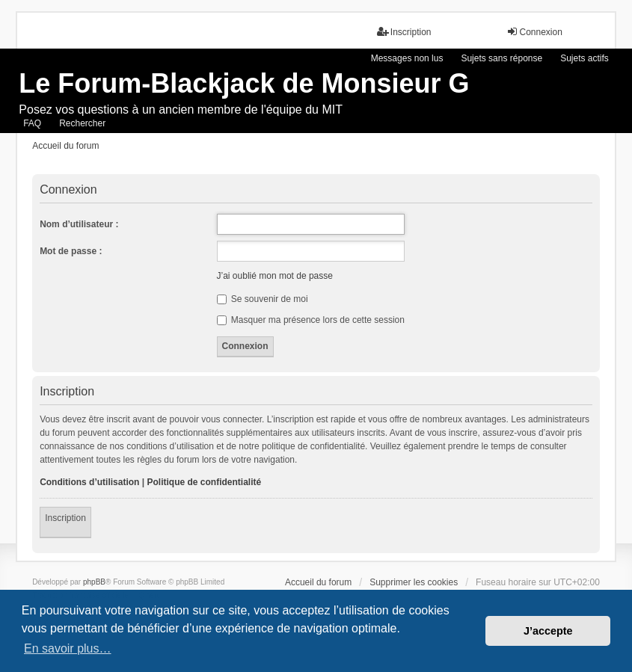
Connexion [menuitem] (534, 32)
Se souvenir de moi (263, 299)
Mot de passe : (71, 251)
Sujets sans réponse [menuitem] (501, 58)
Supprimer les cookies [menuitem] (414, 582)
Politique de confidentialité (204, 482)
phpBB (94, 582)
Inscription (65, 518)
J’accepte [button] (548, 631)
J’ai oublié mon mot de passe (275, 276)
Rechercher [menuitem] (82, 123)
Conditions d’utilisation (89, 482)
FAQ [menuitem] (32, 123)
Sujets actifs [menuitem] (585, 58)
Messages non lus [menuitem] (407, 58)
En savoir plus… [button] (68, 648)
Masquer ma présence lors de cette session (311, 320)
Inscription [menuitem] (404, 32)
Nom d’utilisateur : (79, 224)
